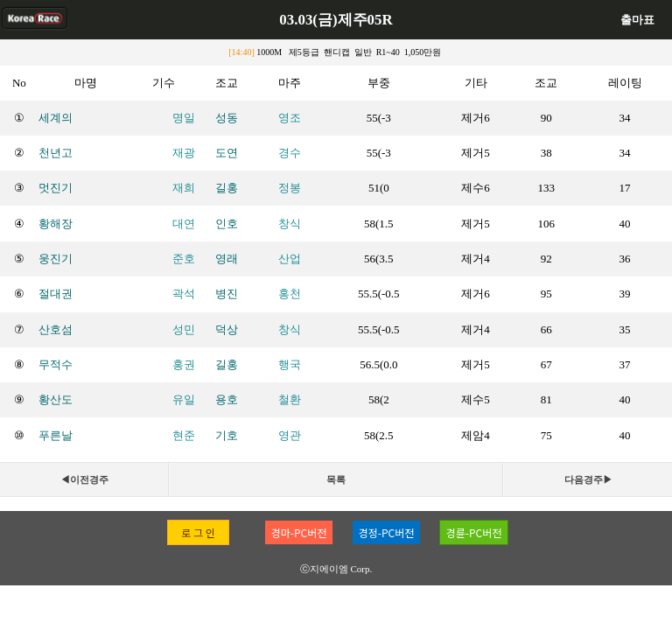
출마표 (637, 20)
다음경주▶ (588, 479)
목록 (336, 479)
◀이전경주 (84, 479)
